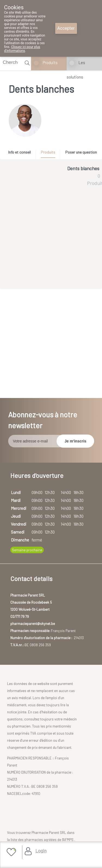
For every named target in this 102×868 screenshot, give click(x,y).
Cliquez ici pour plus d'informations (22, 49)
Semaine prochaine (27, 550)
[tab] (21, 154)
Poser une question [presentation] (81, 152)
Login (41, 851)
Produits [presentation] (48, 152)
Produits (50, 62)
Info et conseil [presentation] (19, 152)
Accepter (66, 28)
